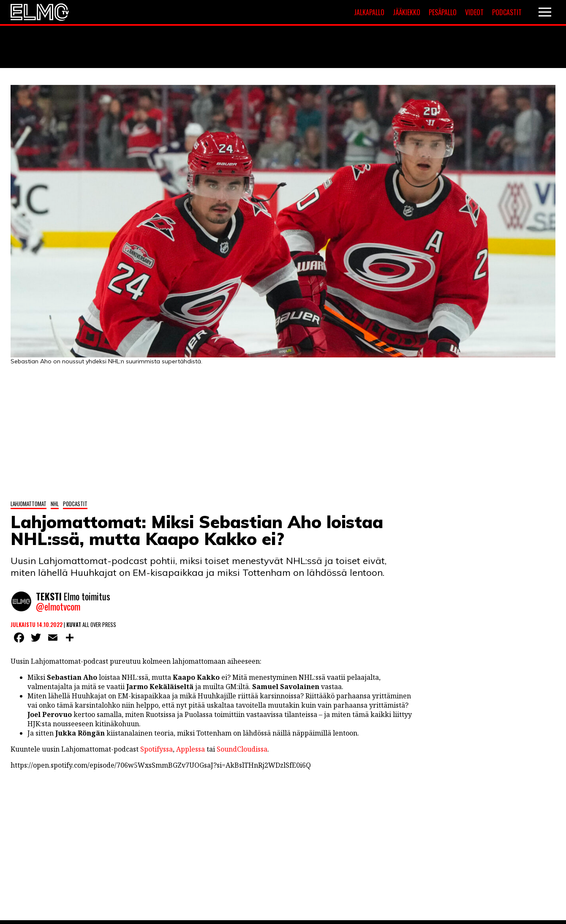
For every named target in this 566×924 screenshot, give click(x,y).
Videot (474, 12)
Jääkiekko (407, 12)
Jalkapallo (369, 12)
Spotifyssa (156, 749)
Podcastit (507, 12)
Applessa (190, 749)
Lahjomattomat (29, 504)
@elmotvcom (58, 606)
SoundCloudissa (242, 749)
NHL (55, 504)
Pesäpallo (443, 12)
